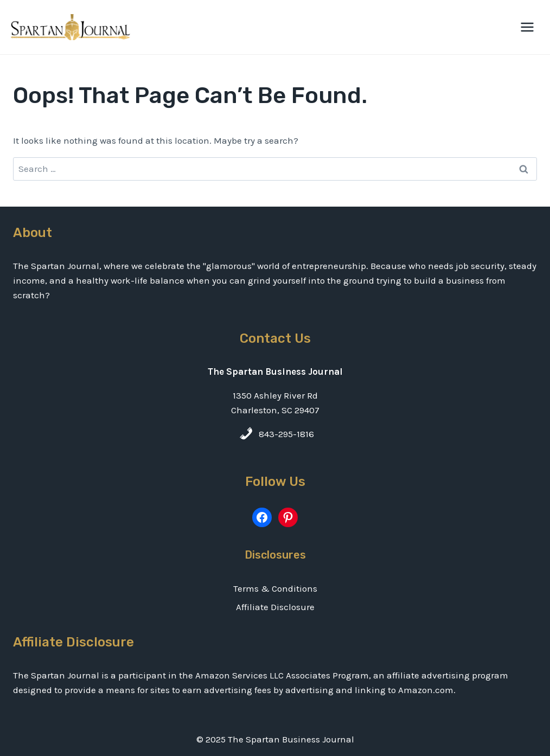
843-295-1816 (286, 434)
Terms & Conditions (275, 588)
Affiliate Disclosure (275, 607)
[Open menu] (527, 27)
